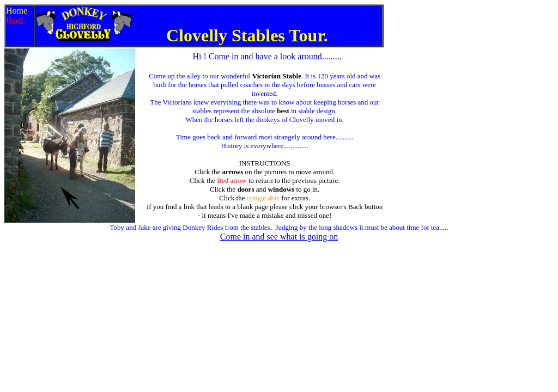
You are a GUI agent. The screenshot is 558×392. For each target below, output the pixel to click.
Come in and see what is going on (279, 237)
